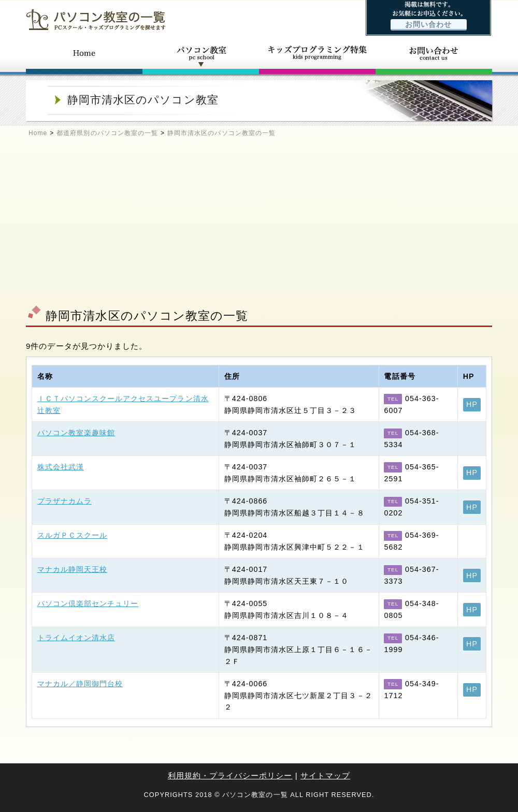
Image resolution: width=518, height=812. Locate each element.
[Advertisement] (259, 226)
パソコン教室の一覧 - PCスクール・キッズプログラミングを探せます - (96, 19)
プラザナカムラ (64, 501)
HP (472, 404)
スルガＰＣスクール (72, 535)
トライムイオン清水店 (76, 638)
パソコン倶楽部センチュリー (88, 603)
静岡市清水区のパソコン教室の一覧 (221, 133)
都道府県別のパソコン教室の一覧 (107, 133)
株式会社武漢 (61, 467)
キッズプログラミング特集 (317, 56)
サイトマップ (325, 776)
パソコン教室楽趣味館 (76, 433)
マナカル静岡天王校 (72, 569)
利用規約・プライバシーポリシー (230, 776)
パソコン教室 (201, 56)
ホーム (84, 56)
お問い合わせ (428, 25)
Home (38, 133)
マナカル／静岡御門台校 (80, 684)
